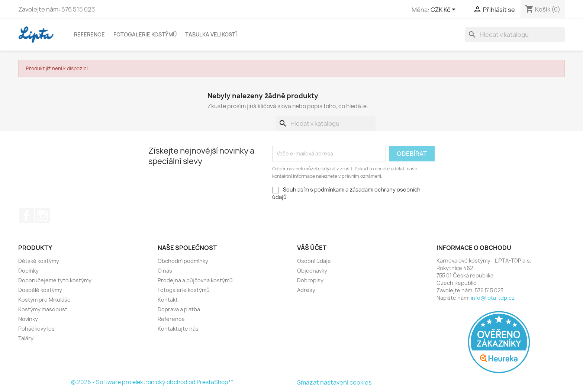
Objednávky (312, 271)
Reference (89, 34)
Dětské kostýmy (39, 261)
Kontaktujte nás (178, 329)
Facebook (26, 216)
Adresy (306, 290)
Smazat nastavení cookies (334, 382)
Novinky (28, 319)
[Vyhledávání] (515, 35)
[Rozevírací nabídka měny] (444, 10)
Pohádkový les (36, 329)
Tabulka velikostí (211, 34)
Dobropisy (310, 280)
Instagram (43, 216)
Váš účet (312, 248)
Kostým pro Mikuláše (44, 300)
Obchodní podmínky (183, 261)
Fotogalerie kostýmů (145, 34)
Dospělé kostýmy (40, 290)
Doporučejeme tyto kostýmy (55, 280)
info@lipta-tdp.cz (493, 298)
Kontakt (168, 300)
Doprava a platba (179, 309)
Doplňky (28, 271)
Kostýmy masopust (43, 309)
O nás (165, 271)
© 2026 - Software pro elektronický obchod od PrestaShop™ (152, 382)
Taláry (26, 338)
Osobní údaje (314, 261)
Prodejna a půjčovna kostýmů (195, 280)
